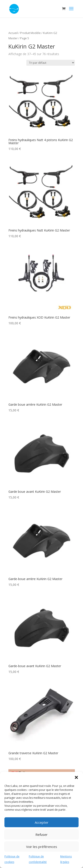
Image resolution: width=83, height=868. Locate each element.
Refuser (41, 834)
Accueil (13, 33)
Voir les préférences (42, 847)
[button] (76, 777)
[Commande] (51, 63)
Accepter (42, 822)
